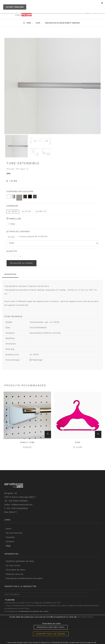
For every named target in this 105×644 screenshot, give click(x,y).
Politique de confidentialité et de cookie (24, 578)
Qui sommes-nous (14, 533)
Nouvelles (10, 537)
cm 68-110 (41, 211)
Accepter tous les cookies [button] (51, 634)
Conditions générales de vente (20, 561)
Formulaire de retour (16, 570)
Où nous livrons (13, 566)
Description (10, 274)
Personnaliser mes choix (51, 627)
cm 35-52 (13, 211)
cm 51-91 (27, 211)
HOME (27, 23)
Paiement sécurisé (15, 574)
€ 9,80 (11, 237)
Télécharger (36, 360)
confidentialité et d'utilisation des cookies (33, 611)
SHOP (38, 23)
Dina (78, 443)
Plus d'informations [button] (86, 617)
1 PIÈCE (12, 224)
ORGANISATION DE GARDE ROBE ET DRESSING (62, 23)
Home (9, 529)
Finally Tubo (27, 443)
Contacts (10, 542)
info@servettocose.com (22, 505)
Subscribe (9, 600)
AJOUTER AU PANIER (22, 263)
